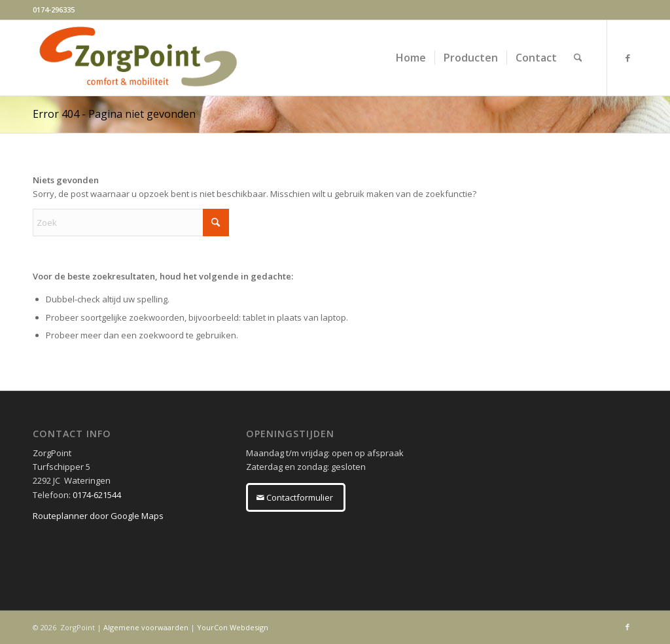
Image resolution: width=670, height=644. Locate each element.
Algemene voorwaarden (146, 627)
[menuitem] (411, 58)
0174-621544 (97, 495)
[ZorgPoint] (138, 58)
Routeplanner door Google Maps (98, 516)
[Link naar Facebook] (627, 58)
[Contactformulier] (296, 497)
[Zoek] (578, 58)
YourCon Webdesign (233, 627)
